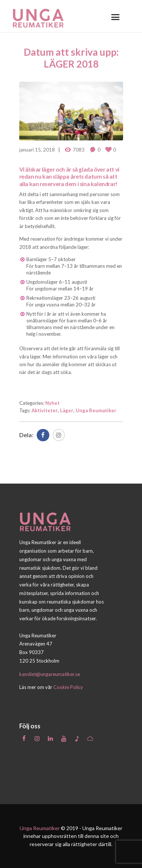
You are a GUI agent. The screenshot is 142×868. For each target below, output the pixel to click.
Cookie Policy (68, 687)
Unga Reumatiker (96, 410)
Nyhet (52, 403)
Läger (67, 410)
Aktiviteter (45, 410)
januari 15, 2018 (37, 150)
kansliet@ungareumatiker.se (50, 674)
